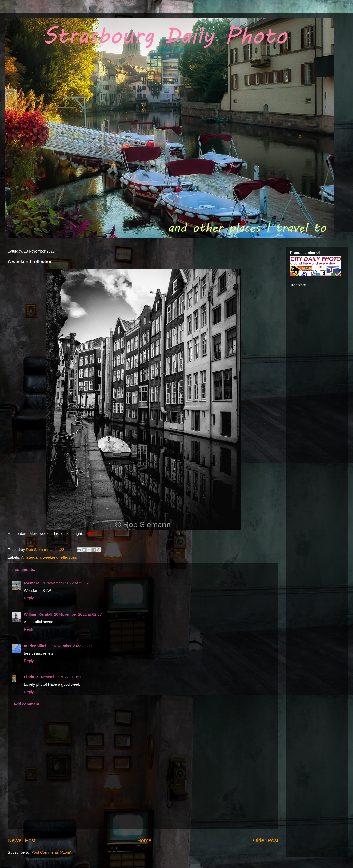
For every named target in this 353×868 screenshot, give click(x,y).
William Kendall (38, 614)
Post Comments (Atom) (51, 852)
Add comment (26, 704)
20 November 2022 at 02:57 (78, 614)
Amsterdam (31, 557)
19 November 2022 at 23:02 (65, 583)
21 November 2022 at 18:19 (60, 677)
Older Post (266, 840)
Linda (29, 677)
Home (144, 840)
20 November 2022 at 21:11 (72, 646)
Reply (29, 598)
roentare (32, 583)
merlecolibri (35, 646)
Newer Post (22, 840)
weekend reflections (60, 557)
